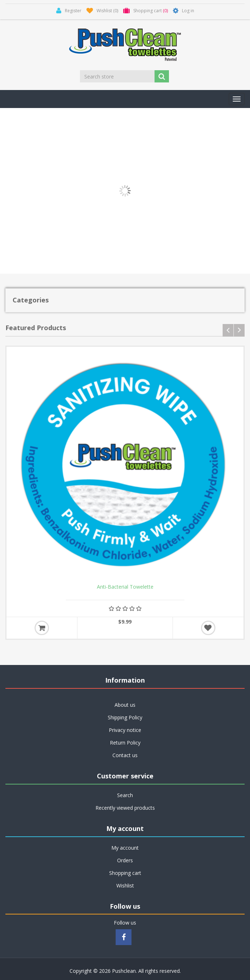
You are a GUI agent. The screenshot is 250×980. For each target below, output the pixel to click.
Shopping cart (125, 873)
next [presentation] (239, 330)
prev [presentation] (228, 330)
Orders (125, 860)
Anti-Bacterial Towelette (125, 587)
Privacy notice (125, 730)
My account (125, 848)
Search (125, 795)
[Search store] (118, 76)
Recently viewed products (125, 808)
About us (125, 705)
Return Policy (125, 743)
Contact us (125, 755)
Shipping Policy (125, 717)
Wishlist (125, 885)
